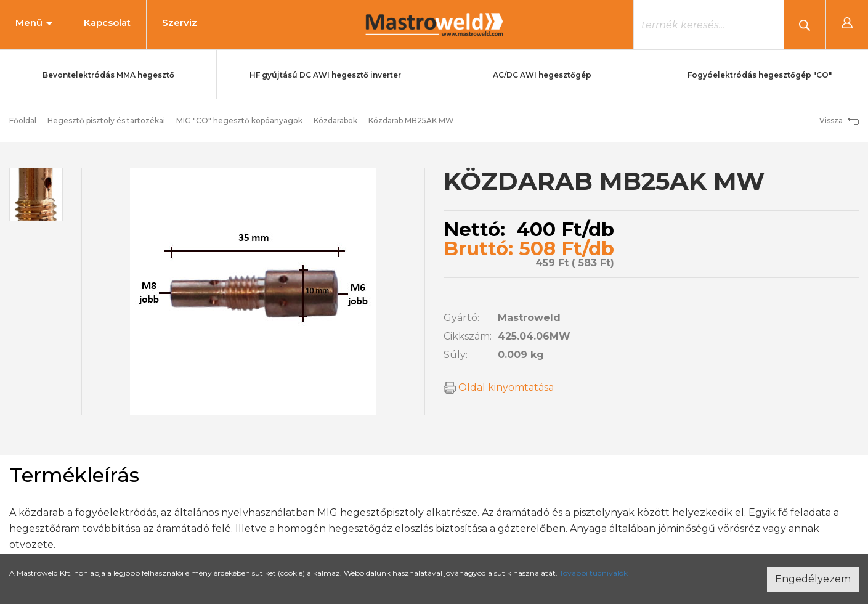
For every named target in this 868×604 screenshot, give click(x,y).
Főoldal (23, 120)
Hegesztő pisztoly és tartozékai (106, 120)
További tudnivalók (594, 573)
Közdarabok (335, 120)
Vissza (839, 120)
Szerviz (180, 22)
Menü (34, 22)
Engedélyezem (813, 579)
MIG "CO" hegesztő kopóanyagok (239, 120)
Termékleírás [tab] (75, 475)
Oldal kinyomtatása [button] (499, 387)
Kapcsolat (107, 22)
